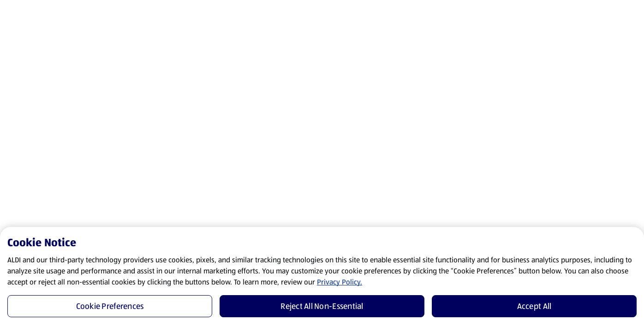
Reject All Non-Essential (322, 306)
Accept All (534, 306)
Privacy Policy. (340, 282)
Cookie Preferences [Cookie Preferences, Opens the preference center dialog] (110, 306)
